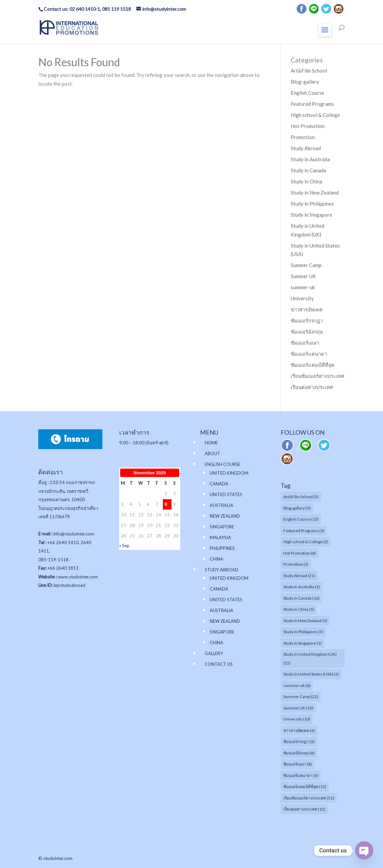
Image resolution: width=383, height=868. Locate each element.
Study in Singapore (312, 215)
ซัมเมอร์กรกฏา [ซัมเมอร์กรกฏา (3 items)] (299, 742)
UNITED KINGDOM (229, 473)
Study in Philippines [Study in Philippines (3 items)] (303, 632)
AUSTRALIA (222, 505)
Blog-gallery (305, 82)
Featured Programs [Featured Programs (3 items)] (304, 531)
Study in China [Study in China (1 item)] (299, 609)
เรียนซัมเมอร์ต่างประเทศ (318, 376)
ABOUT (212, 453)
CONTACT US (219, 664)
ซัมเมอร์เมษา (305, 343)
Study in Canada (308, 170)
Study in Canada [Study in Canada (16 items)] (301, 598)
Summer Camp (306, 265)
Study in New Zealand (315, 192)
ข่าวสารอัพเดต (307, 309)
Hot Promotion (308, 126)
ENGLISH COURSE (223, 464)
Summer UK (303, 276)
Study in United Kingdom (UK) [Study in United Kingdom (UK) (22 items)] (310, 659)
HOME (211, 443)
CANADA (219, 484)
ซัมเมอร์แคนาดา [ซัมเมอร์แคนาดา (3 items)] (301, 775)
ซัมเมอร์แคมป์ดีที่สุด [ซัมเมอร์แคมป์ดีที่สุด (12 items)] (305, 787)
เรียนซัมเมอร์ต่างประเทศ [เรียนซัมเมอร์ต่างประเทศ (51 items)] (309, 798)
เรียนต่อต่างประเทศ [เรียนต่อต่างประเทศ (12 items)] (304, 809)
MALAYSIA (220, 537)
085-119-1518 (53, 560)
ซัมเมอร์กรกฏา (307, 320)
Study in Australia (310, 159)
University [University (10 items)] (297, 719)
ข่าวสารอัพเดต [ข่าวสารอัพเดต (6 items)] (299, 730)
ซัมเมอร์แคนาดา (309, 354)
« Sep (124, 546)
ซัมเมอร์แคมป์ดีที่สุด (313, 365)
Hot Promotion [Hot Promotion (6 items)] (300, 553)
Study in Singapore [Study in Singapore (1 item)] (302, 643)
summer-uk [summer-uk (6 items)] (297, 685)
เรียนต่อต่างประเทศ (312, 387)
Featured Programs (312, 104)
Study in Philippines (312, 204)
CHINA (217, 559)
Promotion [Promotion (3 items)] (296, 564)
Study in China (306, 181)
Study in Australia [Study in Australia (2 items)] (302, 587)
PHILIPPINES (222, 548)
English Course (307, 93)
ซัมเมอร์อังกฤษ (307, 332)
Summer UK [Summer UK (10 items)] (298, 708)
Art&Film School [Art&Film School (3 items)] (301, 497)
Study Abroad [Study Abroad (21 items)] (299, 576)
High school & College (315, 115)
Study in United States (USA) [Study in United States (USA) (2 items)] (311, 674)
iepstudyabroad (69, 585)
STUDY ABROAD (222, 570)
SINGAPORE (222, 527)
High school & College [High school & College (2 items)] (306, 542)
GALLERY (214, 653)
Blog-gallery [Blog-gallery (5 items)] (297, 508)
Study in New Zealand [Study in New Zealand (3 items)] (305, 621)
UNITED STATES (226, 494)
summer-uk (303, 287)
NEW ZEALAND (225, 516)
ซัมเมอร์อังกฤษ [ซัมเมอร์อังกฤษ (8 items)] (299, 753)
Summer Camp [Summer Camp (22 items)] (301, 697)
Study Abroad (306, 148)
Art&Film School (309, 71)
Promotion (303, 137)
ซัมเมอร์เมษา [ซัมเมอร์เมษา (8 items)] (298, 764)
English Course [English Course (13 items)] (301, 519)
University (302, 298)
